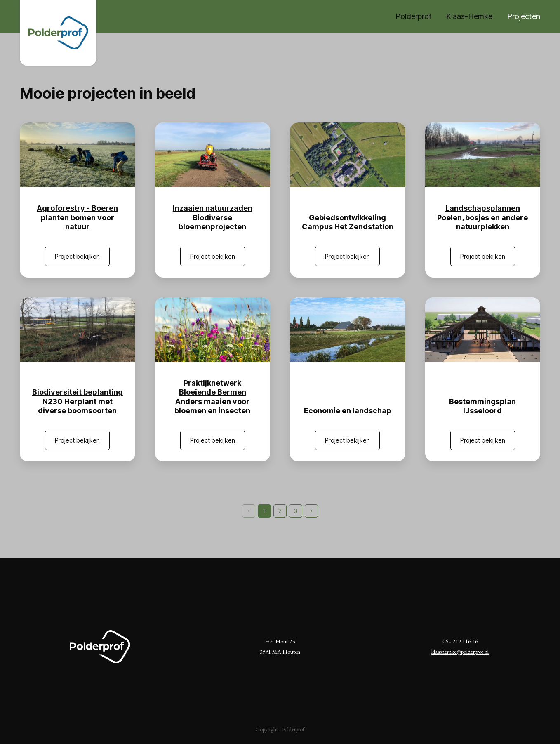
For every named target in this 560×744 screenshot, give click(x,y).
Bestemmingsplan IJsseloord (482, 406)
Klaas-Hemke (469, 16)
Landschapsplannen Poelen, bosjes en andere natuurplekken (482, 217)
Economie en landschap (348, 411)
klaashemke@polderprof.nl (460, 652)
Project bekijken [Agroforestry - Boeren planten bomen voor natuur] (77, 256)
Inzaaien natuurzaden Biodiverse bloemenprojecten (213, 217)
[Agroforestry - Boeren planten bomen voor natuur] (78, 155)
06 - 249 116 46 (460, 641)
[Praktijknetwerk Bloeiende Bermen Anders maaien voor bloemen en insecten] (213, 330)
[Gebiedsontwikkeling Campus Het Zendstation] (348, 155)
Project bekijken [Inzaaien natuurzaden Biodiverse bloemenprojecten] (213, 256)
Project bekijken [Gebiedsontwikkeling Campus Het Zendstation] (347, 256)
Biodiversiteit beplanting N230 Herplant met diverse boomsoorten (78, 401)
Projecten (524, 16)
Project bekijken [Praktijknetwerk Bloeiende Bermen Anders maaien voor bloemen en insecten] (213, 440)
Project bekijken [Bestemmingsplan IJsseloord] (483, 440)
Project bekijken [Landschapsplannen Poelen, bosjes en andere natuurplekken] (483, 256)
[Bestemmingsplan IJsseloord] (483, 330)
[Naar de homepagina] (58, 33)
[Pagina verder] (311, 511)
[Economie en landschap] (348, 330)
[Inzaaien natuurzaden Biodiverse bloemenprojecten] (213, 155)
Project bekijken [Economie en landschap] (347, 440)
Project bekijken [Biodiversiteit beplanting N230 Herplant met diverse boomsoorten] (77, 440)
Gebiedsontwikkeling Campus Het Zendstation (348, 222)
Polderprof (413, 16)
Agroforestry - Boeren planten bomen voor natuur (77, 217)
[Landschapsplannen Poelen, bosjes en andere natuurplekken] (483, 155)
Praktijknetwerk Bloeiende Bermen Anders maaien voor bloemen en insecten (212, 397)
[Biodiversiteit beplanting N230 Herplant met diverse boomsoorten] (78, 330)
